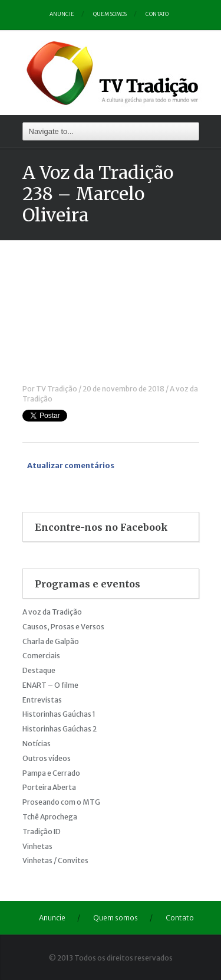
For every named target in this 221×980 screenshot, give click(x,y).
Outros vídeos (47, 758)
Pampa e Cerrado (51, 773)
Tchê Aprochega (50, 817)
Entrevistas (42, 700)
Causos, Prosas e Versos (63, 627)
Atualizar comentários (71, 465)
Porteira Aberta (49, 787)
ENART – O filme (50, 685)
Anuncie (62, 14)
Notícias (37, 744)
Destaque (39, 670)
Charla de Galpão (51, 641)
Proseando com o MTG (61, 802)
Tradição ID (42, 832)
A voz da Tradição (52, 612)
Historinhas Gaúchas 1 (59, 714)
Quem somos (110, 14)
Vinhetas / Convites (55, 860)
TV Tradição (57, 389)
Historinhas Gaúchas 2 (60, 729)
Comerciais (41, 656)
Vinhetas (37, 846)
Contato (157, 14)
